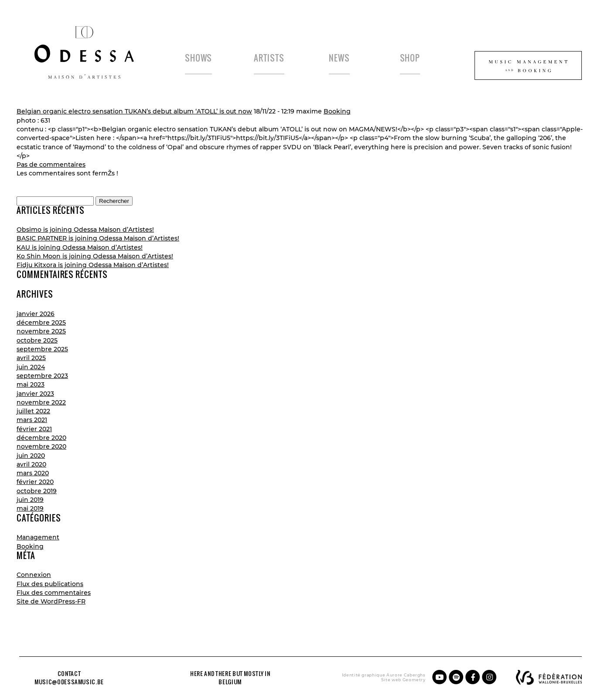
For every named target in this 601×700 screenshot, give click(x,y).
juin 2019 (30, 500)
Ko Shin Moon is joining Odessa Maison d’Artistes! (95, 256)
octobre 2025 (37, 340)
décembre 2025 (41, 323)
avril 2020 (31, 464)
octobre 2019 (37, 491)
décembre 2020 (41, 438)
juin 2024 (31, 367)
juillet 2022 (33, 411)
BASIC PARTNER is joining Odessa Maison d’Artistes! (98, 238)
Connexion (34, 575)
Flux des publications (50, 584)
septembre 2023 (42, 376)
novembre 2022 (41, 402)
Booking (337, 111)
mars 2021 (32, 420)
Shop (410, 58)
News (339, 58)
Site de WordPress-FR (51, 601)
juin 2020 (31, 456)
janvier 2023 (35, 394)
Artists (269, 58)
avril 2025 (31, 358)
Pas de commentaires (51, 165)
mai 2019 (30, 508)
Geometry (414, 680)
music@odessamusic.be (69, 682)
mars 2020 (33, 473)
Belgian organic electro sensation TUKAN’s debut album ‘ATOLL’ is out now (134, 111)
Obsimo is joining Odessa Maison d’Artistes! (85, 230)
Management (38, 537)
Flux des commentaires (54, 593)
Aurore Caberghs (406, 675)
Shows (199, 58)
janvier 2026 (36, 314)
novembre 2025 (41, 331)
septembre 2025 (42, 349)
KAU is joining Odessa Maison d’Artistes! (80, 247)
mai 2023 (31, 384)
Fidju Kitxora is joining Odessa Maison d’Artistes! (93, 265)
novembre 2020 (41, 446)
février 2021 (34, 429)
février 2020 (35, 482)
